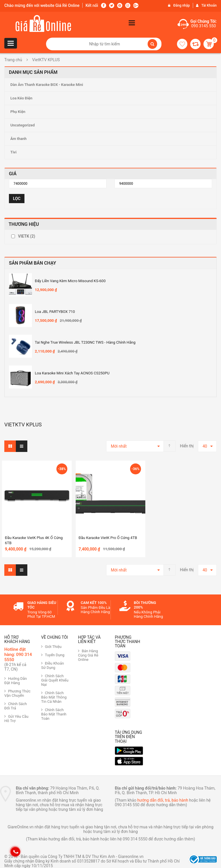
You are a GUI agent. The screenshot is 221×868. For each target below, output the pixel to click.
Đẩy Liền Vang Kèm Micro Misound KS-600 (70, 281)
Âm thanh (18, 139)
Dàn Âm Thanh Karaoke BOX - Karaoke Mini (47, 85)
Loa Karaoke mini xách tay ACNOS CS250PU (72, 373)
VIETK (26, 236)
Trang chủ (13, 60)
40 (205, 446)
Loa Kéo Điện (21, 98)
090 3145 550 (203, 26)
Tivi (13, 152)
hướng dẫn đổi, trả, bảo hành (163, 800)
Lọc (17, 199)
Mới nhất (119, 446)
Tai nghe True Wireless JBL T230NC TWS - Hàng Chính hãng (85, 342)
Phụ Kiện (18, 112)
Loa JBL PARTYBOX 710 (55, 312)
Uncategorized (23, 125)
